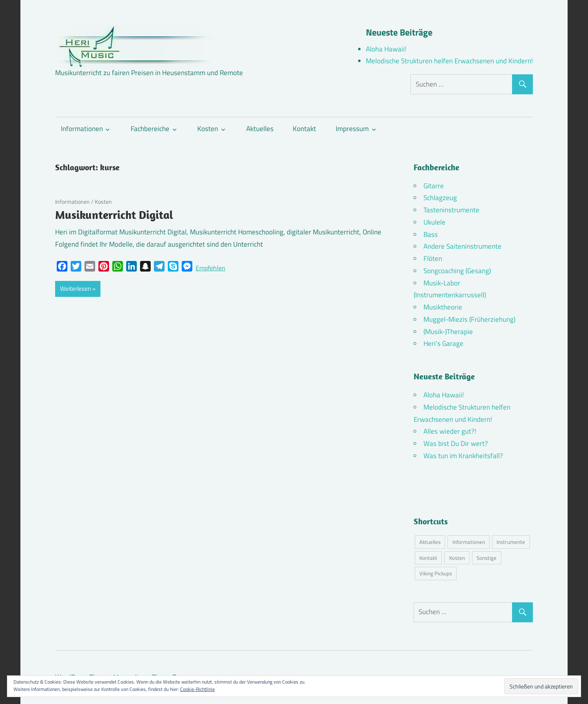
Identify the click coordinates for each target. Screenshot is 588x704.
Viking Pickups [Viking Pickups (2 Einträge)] (436, 573)
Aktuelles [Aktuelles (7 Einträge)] (430, 542)
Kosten (208, 129)
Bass (431, 234)
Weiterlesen (76, 289)
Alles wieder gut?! (450, 431)
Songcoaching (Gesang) (457, 271)
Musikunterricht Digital (114, 215)
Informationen (82, 129)
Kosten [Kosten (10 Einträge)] (457, 558)
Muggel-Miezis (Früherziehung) (469, 319)
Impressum (352, 129)
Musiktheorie (443, 307)
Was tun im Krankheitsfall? (463, 456)
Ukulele (434, 222)
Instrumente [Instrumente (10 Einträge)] (511, 542)
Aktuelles (260, 129)
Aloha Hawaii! (386, 49)
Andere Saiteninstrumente (462, 246)
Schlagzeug (440, 198)
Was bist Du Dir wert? (456, 443)
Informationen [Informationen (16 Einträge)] (469, 542)
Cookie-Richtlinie (197, 689)
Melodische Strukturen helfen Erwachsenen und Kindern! (449, 61)
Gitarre (434, 186)
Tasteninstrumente (451, 210)
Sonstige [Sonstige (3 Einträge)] (487, 558)
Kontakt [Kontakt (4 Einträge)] (428, 558)
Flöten (433, 258)
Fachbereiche (150, 129)
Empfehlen (210, 268)
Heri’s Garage (443, 343)
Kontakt (304, 129)
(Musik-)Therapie (448, 332)
